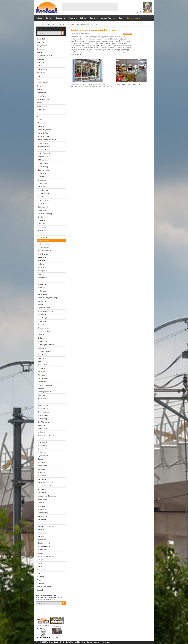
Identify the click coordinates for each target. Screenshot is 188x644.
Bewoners (73, 18)
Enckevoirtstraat (43, 200)
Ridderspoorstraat (44, 392)
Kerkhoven (40, 86)
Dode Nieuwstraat (44, 197)
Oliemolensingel (44, 328)
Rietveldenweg (43, 399)
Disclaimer (82, 642)
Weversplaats (43, 533)
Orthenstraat (42, 341)
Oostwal (41, 335)
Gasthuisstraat (43, 207)
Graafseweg (42, 217)
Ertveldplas (41, 62)
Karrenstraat (42, 257)
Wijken (39, 580)
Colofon (74, 642)
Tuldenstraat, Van (44, 479)
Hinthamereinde (62, 24)
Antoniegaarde (43, 143)
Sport (121, 18)
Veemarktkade (43, 489)
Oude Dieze (42, 348)
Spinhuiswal (42, 439)
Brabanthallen (42, 39)
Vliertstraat (42, 506)
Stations (40, 113)
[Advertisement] (90, 7)
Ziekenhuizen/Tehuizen (45, 587)
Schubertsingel (43, 419)
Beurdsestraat (43, 157)
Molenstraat (42, 314)
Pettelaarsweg (43, 378)
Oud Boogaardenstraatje (47, 345)
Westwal (41, 126)
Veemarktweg (43, 493)
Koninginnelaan (43, 271)
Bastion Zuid (41, 42)
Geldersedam (43, 210)
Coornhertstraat (44, 190)
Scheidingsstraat (44, 412)
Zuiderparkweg (43, 550)
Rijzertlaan (42, 123)
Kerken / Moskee (42, 83)
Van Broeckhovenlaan (45, 483)
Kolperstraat (42, 267)
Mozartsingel (42, 318)
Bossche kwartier (44, 170)
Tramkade (41, 472)
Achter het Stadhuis (45, 136)
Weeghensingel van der (46, 526)
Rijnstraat (41, 402)
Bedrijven (94, 18)
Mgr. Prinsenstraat (44, 308)
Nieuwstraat (42, 321)
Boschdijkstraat (43, 163)
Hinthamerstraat (44, 244)
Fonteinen (40, 66)
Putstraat (41, 388)
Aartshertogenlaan (44, 130)
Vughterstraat (43, 516)
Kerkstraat (41, 264)
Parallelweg (42, 358)
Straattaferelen (134, 18)
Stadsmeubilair (42, 106)
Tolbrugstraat (43, 466)
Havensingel (42, 227)
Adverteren (106, 642)
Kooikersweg (42, 278)
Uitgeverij (97, 642)
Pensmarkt (42, 372)
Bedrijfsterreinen (43, 46)
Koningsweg (42, 274)
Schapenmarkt (43, 409)
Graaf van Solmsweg (45, 214)
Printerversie (128, 34)
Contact (90, 642)
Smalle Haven (43, 429)
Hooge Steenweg (44, 247)
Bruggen (40, 52)
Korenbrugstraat (44, 281)
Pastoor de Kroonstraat (46, 365)
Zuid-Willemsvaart (44, 546)
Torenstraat (42, 469)
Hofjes (39, 76)
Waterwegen (41, 577)
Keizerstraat (42, 261)
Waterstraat (42, 523)
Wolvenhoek (42, 540)
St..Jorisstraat (42, 449)
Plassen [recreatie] (43, 99)
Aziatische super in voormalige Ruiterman (83, 24)
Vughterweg (42, 519)
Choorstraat (42, 180)
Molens (39, 89)
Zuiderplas (41, 590)
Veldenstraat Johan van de (47, 496)
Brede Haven (42, 173)
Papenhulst (42, 355)
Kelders (39, 79)
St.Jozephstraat (43, 456)
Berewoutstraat (43, 150)
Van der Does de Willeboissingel (49, 486)
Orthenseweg (43, 338)
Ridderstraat (42, 395)
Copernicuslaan (43, 194)
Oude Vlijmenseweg (45, 351)
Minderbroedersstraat (46, 311)
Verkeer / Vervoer (108, 18)
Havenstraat (42, 230)
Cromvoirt (40, 59)
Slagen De (41, 425)
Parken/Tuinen (42, 96)
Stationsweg (42, 459)
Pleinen (39, 103)
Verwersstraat (43, 499)
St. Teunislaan (43, 446)
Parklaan (41, 362)
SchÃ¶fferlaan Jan (44, 422)
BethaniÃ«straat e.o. (45, 153)
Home (39, 24)
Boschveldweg (43, 167)
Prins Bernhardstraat (45, 385)
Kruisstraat (42, 288)
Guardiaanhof (43, 220)
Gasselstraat (42, 204)
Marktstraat (42, 301)
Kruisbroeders (43, 284)
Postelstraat (42, 382)
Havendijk (41, 224)
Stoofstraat (42, 462)
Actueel (39, 18)
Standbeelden (42, 110)
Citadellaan (42, 187)
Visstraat (41, 503)
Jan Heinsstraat (43, 254)
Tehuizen (40, 560)
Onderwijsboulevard (45, 331)
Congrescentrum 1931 (44, 56)
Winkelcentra (41, 583)
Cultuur (83, 18)
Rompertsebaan (44, 405)
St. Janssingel (42, 442)
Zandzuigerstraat (44, 543)
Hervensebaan (43, 237)
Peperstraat (42, 375)
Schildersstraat (43, 415)
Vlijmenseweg (43, 509)
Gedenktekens (42, 69)
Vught (39, 573)
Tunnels (39, 567)
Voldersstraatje (43, 513)
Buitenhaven (42, 177)
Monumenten (41, 93)
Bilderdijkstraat (43, 160)
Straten (53, 24)
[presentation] (50, 609)
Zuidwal (41, 553)
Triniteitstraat (43, 476)
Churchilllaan (42, 183)
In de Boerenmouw (44, 251)
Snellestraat (42, 432)
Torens (39, 563)
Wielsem (41, 536)
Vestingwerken (42, 570)
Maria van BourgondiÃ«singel (48, 298)
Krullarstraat (42, 291)
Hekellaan (41, 234)
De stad (49, 18)
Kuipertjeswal (43, 294)
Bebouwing (60, 18)
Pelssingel (41, 368)
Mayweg (41, 304)
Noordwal (41, 325)
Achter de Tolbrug (44, 133)
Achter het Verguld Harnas (47, 140)
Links (68, 642)
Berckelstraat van (44, 146)
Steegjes (40, 116)
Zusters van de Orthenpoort (48, 556)
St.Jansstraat (42, 452)
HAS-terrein (41, 73)
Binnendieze (41, 49)
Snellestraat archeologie (46, 435)
